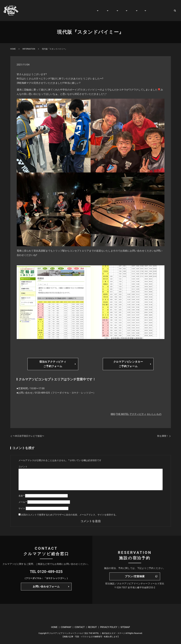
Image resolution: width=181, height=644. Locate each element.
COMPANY (66, 627)
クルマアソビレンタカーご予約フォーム (128, 364)
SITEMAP (125, 627)
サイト (22, 508)
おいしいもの (154, 414)
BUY (139, 11)
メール (23, 502)
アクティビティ (138, 414)
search (175, 11)
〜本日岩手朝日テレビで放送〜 (28, 436)
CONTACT (165, 11)
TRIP (119, 11)
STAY (109, 11)
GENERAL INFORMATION (77, 11)
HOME (55, 11)
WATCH (150, 11)
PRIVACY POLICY (109, 627)
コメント (23, 467)
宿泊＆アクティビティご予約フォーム (53, 364)
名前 (22, 496)
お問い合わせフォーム (46, 586)
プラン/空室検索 (135, 576)
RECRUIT (92, 627)
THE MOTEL (122, 414)
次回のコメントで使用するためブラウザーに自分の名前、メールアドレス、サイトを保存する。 (69, 515)
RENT (130, 11)
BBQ (113, 414)
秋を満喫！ (163, 436)
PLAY (99, 11)
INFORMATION (29, 49)
